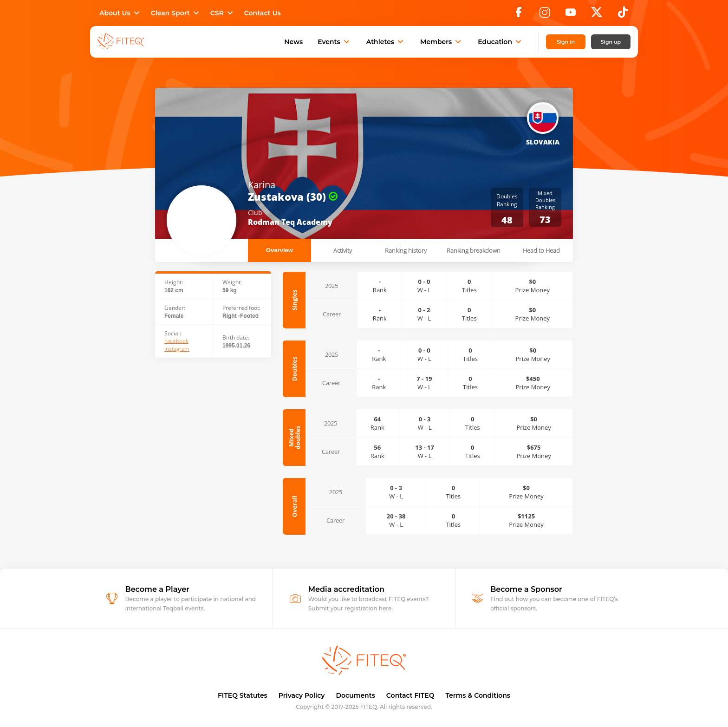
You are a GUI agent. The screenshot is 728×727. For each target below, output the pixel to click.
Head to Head (541, 250)
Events (335, 42)
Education (500, 42)
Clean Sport (176, 13)
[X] (597, 15)
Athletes (386, 42)
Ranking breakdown (474, 250)
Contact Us (263, 13)
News (293, 42)
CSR (223, 13)
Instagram (177, 349)
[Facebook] (519, 15)
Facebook (176, 341)
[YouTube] (571, 15)
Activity (343, 250)
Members (442, 42)
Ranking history (406, 250)
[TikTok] (623, 15)
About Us (120, 13)
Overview (279, 250)
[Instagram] (545, 15)
